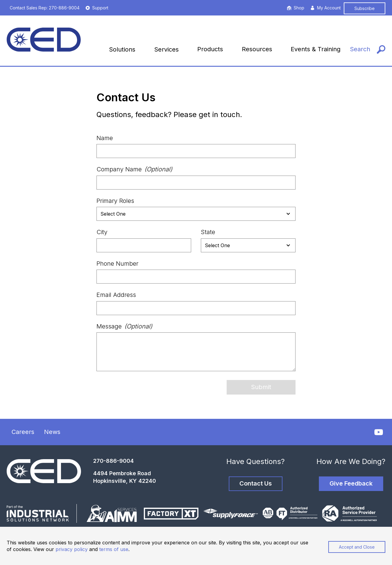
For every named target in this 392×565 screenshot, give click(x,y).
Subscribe (365, 8)
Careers (23, 432)
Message (124, 326)
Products (210, 49)
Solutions (122, 49)
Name (105, 138)
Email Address (116, 295)
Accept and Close (357, 547)
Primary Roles (115, 201)
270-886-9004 (113, 461)
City (102, 232)
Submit (261, 387)
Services (166, 49)
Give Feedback (351, 483)
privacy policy (72, 549)
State (208, 232)
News (52, 432)
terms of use (114, 549)
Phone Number (117, 264)
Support (97, 8)
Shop (296, 8)
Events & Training (316, 49)
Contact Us (256, 483)
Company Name (134, 169)
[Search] (368, 49)
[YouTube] (379, 432)
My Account (326, 8)
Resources (257, 49)
